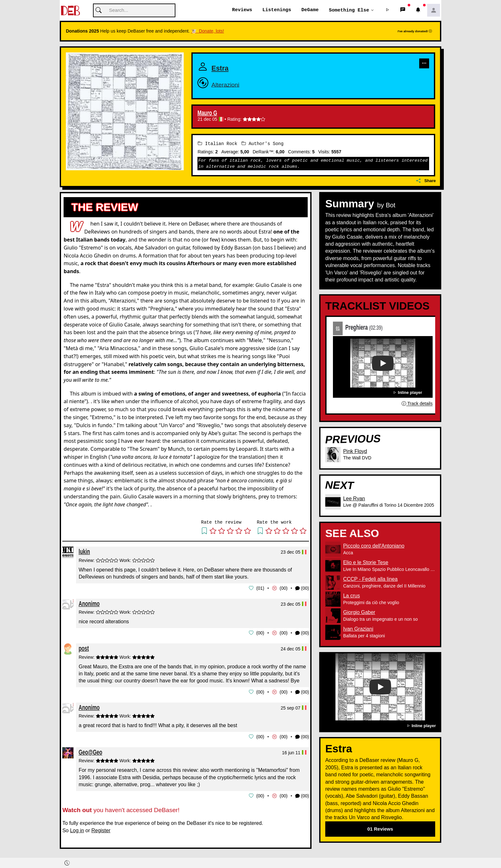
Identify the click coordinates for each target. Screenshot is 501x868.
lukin (84, 552)
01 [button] (260, 588)
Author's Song (263, 144)
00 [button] (284, 588)
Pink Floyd (355, 451)
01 (338, 328)
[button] (388, 11)
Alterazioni (233, 84)
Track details (417, 404)
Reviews (242, 10)
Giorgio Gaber (359, 613)
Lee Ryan (354, 499)
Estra (225, 67)
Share (426, 181)
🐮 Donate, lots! (208, 31)
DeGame (310, 10)
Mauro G (207, 113)
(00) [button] (302, 588)
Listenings (277, 10)
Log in (77, 829)
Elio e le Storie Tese (366, 563)
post (84, 648)
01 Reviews (380, 829)
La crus (351, 596)
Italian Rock (217, 144)
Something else (349, 10)
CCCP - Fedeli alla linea (370, 579)
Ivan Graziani (358, 629)
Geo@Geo (90, 751)
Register (101, 829)
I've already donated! (415, 31)
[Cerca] (134, 11)
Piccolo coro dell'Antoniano (374, 546)
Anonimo (89, 603)
